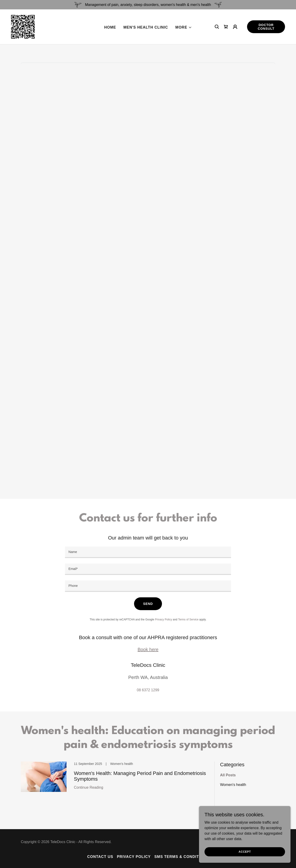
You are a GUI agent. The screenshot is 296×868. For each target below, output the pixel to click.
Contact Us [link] (100, 857)
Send (148, 604)
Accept (245, 852)
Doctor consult (266, 27)
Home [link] (110, 27)
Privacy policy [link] (134, 857)
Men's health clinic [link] (146, 27)
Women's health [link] (233, 785)
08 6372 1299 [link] (148, 690)
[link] (23, 26)
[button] (184, 27)
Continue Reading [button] (89, 787)
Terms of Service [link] (188, 620)
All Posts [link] (228, 775)
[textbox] (148, 552)
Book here (148, 649)
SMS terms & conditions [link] (182, 857)
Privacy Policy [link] (163, 620)
